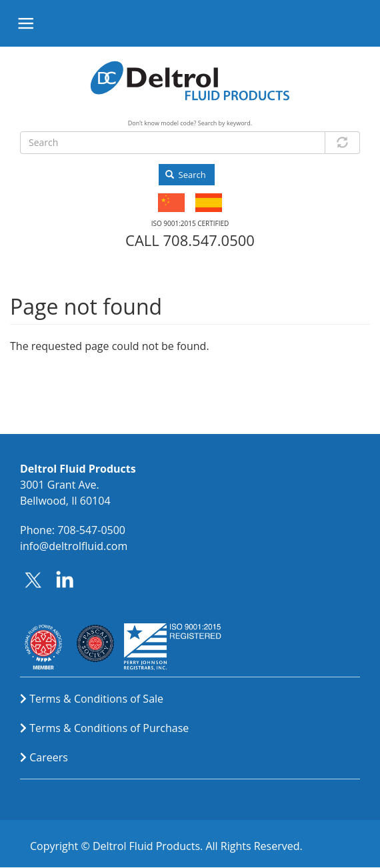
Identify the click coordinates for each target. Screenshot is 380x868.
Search (186, 175)
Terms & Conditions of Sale (96, 699)
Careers (49, 757)
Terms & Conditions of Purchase (109, 728)
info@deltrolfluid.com (74, 546)
